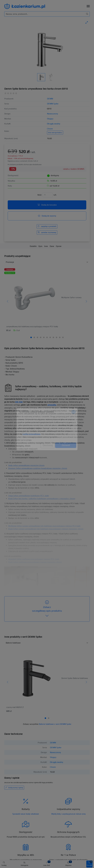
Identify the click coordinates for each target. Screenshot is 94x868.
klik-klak (19, 402)
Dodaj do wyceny (47, 216)
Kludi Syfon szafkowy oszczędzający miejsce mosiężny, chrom (35, 562)
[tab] (31, 337)
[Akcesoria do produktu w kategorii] (47, 262)
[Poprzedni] (8, 302)
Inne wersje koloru (55, 133)
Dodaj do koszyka (47, 205)
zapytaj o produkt (47, 226)
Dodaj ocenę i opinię (14, 788)
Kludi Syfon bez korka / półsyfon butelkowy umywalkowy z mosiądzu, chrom (42, 499)
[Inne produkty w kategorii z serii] (47, 643)
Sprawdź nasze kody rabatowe (26, 814)
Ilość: (40, 195)
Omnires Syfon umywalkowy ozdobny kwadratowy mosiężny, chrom (38, 468)
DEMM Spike (53, 104)
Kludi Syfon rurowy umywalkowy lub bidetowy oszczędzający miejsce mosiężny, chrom (46, 529)
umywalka (52, 405)
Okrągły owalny (54, 124)
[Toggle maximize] (87, 22)
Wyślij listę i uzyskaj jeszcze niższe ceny (68, 814)
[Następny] (86, 302)
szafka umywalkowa (31, 434)
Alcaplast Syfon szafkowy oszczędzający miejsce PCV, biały (34, 559)
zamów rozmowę (47, 232)
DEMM (50, 99)
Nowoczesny (52, 114)
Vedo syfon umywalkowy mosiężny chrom (26, 465)
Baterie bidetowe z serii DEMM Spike (55, 724)
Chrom (50, 129)
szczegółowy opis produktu (47, 609)
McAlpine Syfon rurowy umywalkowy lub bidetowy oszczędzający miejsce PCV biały (44, 526)
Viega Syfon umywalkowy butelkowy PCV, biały (29, 496)
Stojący (50, 119)
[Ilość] (48, 195)
